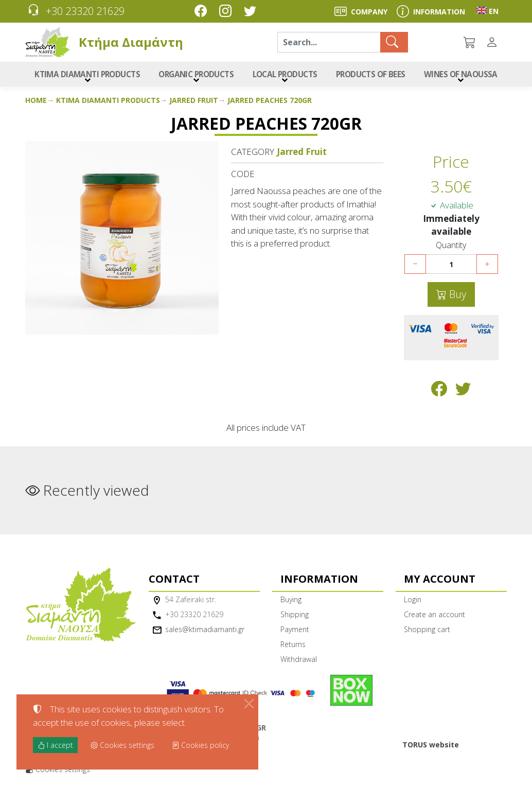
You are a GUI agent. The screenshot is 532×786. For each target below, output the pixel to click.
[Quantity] (451, 267)
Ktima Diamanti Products (108, 103)
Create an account (435, 617)
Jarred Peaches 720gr (270, 103)
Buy (456, 297)
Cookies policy (200, 745)
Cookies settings (58, 772)
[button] (470, 42)
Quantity (451, 248)
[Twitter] (252, 12)
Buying (291, 602)
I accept (55, 745)
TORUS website (431, 747)
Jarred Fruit (194, 103)
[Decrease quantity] (415, 267)
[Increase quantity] (487, 267)
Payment (295, 632)
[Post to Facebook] (439, 394)
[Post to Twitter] (463, 394)
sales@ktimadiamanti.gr (205, 632)
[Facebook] (203, 12)
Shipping (295, 617)
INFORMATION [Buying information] (439, 12)
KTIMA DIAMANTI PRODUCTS (86, 75)
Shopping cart (427, 632)
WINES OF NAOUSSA (461, 75)
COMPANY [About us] (369, 12)
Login (413, 602)
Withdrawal (299, 662)
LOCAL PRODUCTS (283, 75)
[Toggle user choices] (494, 42)
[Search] (329, 42)
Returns (293, 647)
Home (36, 103)
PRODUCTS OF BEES (371, 75)
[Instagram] (227, 12)
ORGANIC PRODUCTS (193, 75)
